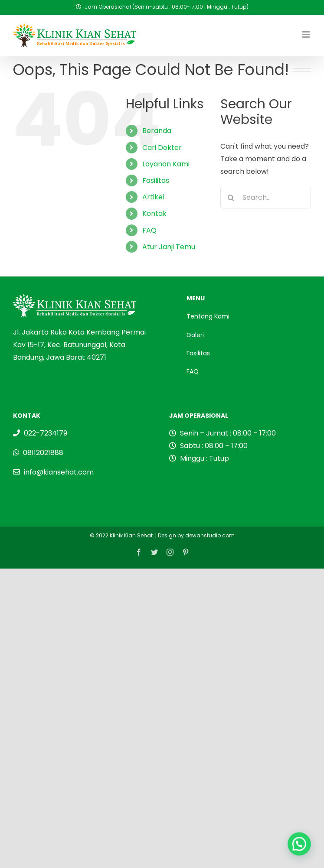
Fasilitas (156, 180)
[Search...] (266, 198)
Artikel (153, 197)
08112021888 (43, 453)
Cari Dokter (162, 148)
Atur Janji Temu (169, 247)
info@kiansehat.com (59, 472)
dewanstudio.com (210, 535)
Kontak (154, 213)
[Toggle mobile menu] (306, 34)
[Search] (231, 198)
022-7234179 (46, 433)
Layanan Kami (166, 164)
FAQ (149, 230)
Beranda (157, 131)
